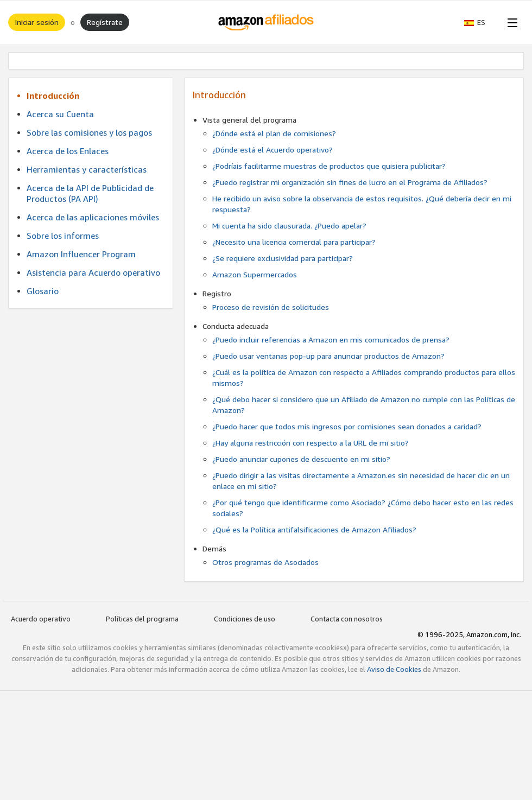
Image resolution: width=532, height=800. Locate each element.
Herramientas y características (87, 169)
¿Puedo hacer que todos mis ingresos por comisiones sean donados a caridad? (347, 426)
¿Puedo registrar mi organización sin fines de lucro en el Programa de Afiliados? (350, 182)
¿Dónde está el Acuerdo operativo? (273, 150)
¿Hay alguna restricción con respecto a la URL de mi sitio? (311, 443)
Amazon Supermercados (255, 274)
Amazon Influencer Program (81, 254)
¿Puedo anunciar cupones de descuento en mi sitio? (301, 459)
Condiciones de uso (245, 619)
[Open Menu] (510, 22)
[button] (480, 22)
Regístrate (105, 22)
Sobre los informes (63, 236)
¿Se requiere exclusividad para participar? (283, 258)
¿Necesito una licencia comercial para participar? (294, 242)
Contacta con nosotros (347, 619)
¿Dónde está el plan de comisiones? (274, 133)
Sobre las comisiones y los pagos (89, 132)
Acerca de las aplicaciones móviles (93, 217)
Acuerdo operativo (41, 619)
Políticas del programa (142, 619)
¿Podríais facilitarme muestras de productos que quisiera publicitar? (329, 166)
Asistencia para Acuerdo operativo (93, 272)
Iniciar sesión (37, 22)
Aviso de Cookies (394, 669)
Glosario (43, 291)
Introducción (53, 96)
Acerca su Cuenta (60, 114)
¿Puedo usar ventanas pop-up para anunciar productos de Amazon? (328, 356)
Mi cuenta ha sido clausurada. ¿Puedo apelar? (289, 226)
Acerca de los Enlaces (68, 151)
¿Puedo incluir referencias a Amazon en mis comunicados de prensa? (331, 339)
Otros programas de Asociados (265, 562)
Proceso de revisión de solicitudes (271, 307)
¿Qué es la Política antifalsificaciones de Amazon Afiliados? (314, 529)
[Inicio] (266, 22)
